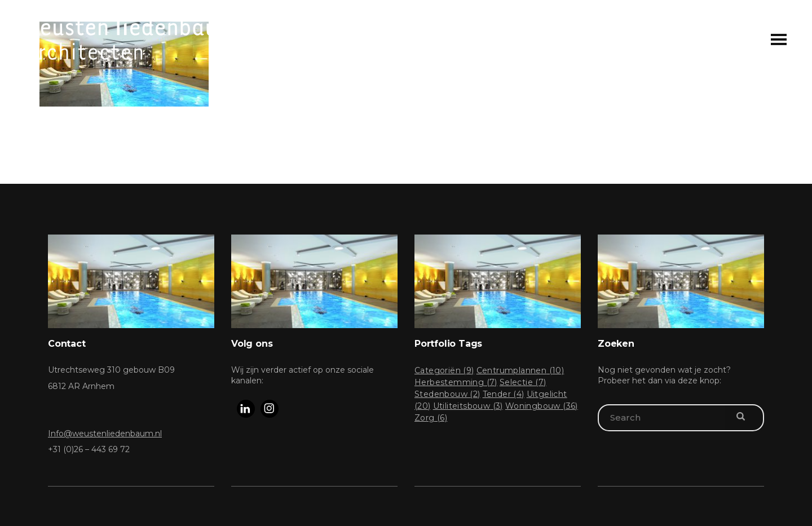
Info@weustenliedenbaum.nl (105, 434)
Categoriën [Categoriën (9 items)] (444, 370)
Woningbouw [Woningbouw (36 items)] (542, 406)
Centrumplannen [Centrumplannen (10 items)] (520, 370)
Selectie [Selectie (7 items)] (523, 382)
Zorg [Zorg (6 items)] (431, 418)
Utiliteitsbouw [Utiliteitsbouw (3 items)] (468, 406)
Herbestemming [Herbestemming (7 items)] (456, 382)
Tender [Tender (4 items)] (504, 394)
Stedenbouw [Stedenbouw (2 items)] (447, 394)
